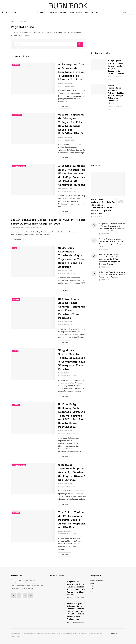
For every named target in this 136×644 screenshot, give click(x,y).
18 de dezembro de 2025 (67, 325)
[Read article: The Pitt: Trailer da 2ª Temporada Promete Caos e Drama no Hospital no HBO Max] (33, 526)
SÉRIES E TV (51, 12)
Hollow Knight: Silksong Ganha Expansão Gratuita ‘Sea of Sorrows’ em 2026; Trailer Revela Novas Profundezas (72, 415)
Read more (66, 106)
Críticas (16, 65)
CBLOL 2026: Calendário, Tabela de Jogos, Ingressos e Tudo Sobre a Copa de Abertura (71, 257)
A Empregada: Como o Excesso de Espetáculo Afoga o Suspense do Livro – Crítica (72, 72)
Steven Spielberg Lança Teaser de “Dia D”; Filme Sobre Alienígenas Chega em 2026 (48, 222)
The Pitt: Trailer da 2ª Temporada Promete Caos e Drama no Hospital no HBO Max (72, 520)
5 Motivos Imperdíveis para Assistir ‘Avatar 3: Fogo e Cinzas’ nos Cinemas (72, 472)
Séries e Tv (17, 115)
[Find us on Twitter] (6, 13)
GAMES (79, 12)
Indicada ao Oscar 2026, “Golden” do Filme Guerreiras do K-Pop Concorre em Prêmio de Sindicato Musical (72, 175)
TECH (86, 12)
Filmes (15, 351)
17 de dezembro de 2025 (67, 376)
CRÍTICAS (95, 12)
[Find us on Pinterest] (15, 13)
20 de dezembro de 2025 (67, 191)
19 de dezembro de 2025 (36, 227)
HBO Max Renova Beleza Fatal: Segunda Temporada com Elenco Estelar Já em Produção (72, 308)
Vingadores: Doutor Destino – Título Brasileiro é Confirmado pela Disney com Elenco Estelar (72, 360)
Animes (92, 589)
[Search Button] (132, 12)
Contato (122, 633)
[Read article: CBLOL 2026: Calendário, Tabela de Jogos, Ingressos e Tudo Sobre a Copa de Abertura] (33, 262)
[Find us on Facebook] (2, 13)
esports (16, 405)
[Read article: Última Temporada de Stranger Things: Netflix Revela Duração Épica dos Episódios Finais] (33, 128)
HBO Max (16, 299)
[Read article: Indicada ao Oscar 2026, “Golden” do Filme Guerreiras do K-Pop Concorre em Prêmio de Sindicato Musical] (33, 180)
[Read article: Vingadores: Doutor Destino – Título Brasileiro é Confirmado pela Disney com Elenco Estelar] (33, 364)
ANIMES (63, 12)
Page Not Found (22, 21)
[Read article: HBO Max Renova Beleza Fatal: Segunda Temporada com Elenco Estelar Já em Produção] (33, 313)
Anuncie (114, 633)
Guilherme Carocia (67, 83)
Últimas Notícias (96, 581)
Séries (92, 586)
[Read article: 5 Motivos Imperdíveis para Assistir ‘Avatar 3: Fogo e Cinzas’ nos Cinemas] (33, 479)
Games (92, 592)
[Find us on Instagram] (11, 13)
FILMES (40, 12)
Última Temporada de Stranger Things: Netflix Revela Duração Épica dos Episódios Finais (71, 124)
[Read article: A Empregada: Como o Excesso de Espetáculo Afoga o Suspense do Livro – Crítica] (33, 78)
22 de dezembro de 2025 (67, 86)
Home (13, 21)
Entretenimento (19, 166)
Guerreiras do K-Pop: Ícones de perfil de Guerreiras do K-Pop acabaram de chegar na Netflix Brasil (109, 259)
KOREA (71, 12)
